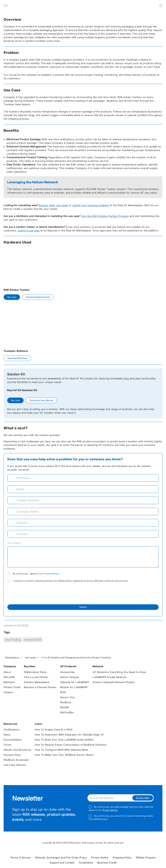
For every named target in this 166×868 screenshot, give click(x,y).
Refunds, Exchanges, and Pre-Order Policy (61, 857)
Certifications (12, 729)
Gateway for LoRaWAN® (75, 682)
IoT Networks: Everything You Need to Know (119, 672)
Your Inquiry (14, 543)
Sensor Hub (67, 697)
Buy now (12, 297)
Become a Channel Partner (40, 687)
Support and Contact (62, 863)
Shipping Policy (122, 857)
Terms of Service (21, 857)
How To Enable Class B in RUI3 (54, 729)
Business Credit (107, 863)
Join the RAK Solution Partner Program (105, 216)
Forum (8, 745)
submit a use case (29, 230)
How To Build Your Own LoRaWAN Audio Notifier (64, 740)
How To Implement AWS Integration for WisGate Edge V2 (69, 735)
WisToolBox (67, 712)
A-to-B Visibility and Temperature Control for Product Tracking (76, 657)
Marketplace (12, 657)
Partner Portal (12, 687)
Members (9, 682)
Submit (83, 607)
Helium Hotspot (69, 677)
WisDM (64, 707)
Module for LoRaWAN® (74, 687)
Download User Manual (41, 400)
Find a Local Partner (36, 677)
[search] (161, 6)
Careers (8, 692)
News (7, 735)
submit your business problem (91, 205)
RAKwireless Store (35, 672)
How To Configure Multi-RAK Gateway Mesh (62, 750)
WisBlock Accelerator (16, 760)
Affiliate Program (146, 857)
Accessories (68, 672)
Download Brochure (17, 358)
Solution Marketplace (37, 682)
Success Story (12, 755)
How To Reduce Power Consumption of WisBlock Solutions (71, 745)
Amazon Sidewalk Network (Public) (114, 682)
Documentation (13, 740)
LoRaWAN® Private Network (109, 677)
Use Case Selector (15, 765)
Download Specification (38, 297)
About (7, 672)
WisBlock (66, 702)
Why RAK (9, 677)
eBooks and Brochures (17, 750)
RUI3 (63, 692)
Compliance (86, 863)
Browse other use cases (54, 205)
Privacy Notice (51, 574)
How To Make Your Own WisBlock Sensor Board (64, 755)
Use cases (31, 657)
